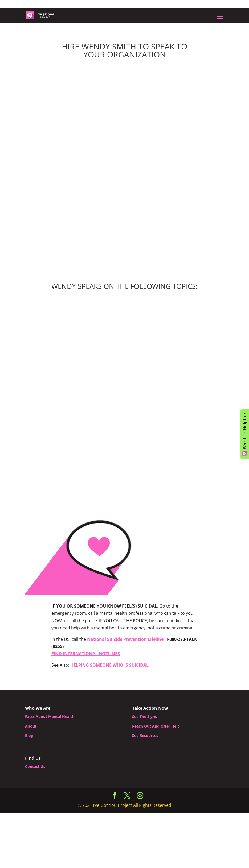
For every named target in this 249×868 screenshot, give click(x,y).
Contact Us (35, 767)
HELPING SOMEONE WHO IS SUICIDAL (109, 665)
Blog (29, 735)
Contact (125, 472)
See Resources (145, 735)
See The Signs (144, 717)
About (31, 726)
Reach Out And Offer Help (156, 726)
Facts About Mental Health (50, 717)
